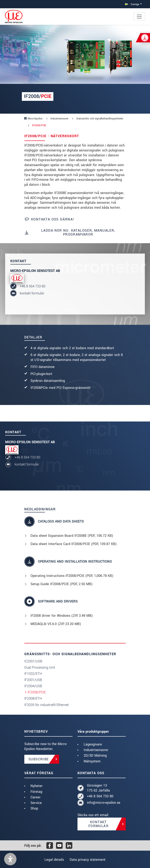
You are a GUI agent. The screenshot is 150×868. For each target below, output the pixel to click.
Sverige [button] (132, 4)
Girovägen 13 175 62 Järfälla (98, 788)
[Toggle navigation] (139, 17)
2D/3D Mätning (95, 755)
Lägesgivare (93, 744)
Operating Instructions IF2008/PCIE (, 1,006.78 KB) (72, 576)
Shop (34, 808)
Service (36, 803)
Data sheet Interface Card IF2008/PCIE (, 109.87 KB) (74, 544)
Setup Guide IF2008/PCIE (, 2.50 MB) (62, 584)
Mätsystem (92, 761)
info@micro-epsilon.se (104, 803)
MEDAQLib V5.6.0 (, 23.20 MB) (56, 624)
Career (36, 797)
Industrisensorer (96, 750)
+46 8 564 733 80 (33, 286)
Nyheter (37, 786)
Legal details (53, 860)
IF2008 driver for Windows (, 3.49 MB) (62, 616)
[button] (10, 859)
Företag (36, 792)
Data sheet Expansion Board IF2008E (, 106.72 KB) (72, 536)
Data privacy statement (89, 860)
